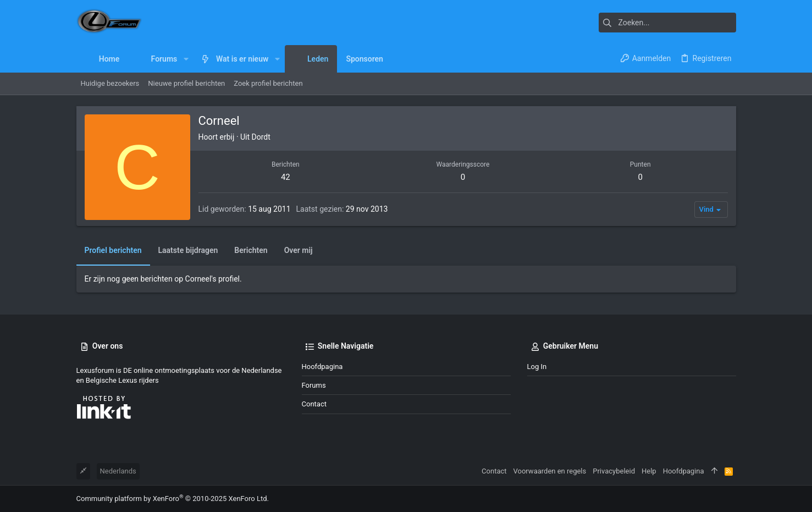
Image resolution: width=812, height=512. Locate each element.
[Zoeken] (667, 23)
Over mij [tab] (299, 250)
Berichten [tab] (251, 250)
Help (649, 471)
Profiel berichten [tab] (113, 250)
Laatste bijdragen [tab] (188, 250)
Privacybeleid (614, 471)
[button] (186, 59)
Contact (314, 404)
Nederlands (118, 471)
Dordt (261, 137)
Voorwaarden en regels (550, 471)
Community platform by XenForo (173, 499)
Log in (537, 367)
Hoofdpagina (322, 367)
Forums (314, 385)
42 (286, 177)
